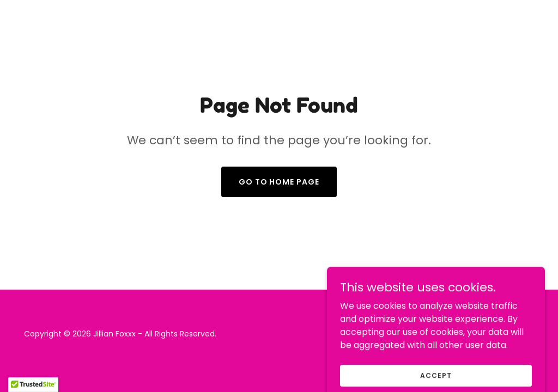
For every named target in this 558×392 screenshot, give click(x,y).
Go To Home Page (279, 182)
